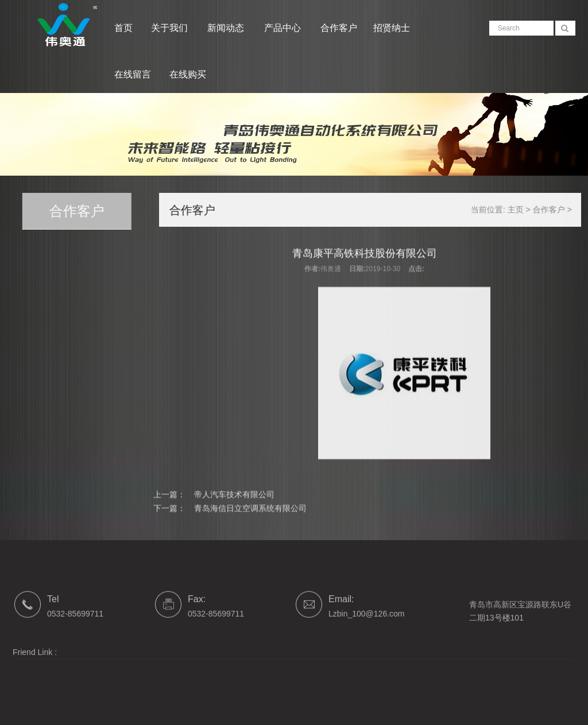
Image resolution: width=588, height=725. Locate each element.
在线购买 (188, 74)
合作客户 (339, 28)
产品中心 (284, 28)
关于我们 (171, 28)
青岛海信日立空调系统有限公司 (250, 515)
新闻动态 (227, 28)
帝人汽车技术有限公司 (234, 502)
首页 (123, 28)
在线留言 (133, 74)
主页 (527, 210)
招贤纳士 (392, 28)
